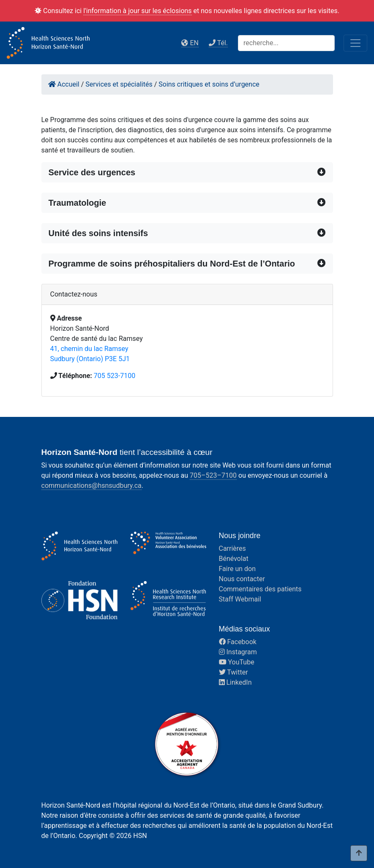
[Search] (286, 43)
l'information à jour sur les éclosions (137, 11)
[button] (187, 172)
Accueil (64, 84)
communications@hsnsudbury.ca (91, 486)
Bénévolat (234, 559)
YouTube (237, 662)
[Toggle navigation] (355, 43)
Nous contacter (242, 579)
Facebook (238, 642)
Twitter (233, 672)
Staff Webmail (240, 599)
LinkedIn (235, 682)
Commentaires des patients (260, 589)
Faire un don (238, 569)
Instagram (238, 652)
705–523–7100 (213, 475)
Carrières (232, 548)
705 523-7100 (115, 376)
